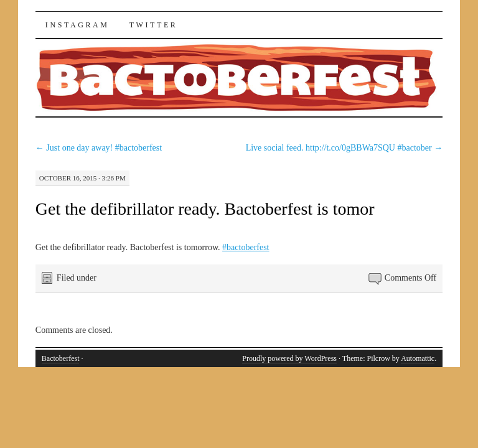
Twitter (154, 25)
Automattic (418, 358)
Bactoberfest (61, 358)
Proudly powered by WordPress (289, 358)
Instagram (77, 25)
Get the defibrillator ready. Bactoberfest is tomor (205, 209)
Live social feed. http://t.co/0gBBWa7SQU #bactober (344, 148)
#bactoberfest (246, 247)
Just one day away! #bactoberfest (99, 148)
